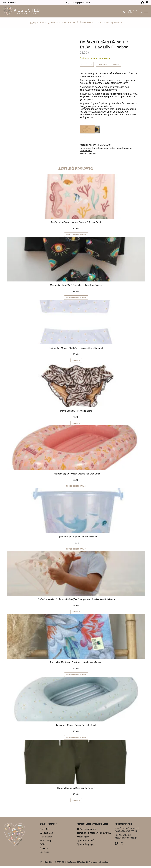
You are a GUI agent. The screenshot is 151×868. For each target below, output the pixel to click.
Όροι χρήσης (83, 839)
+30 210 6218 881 (10, 3)
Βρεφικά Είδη (46, 835)
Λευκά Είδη (45, 843)
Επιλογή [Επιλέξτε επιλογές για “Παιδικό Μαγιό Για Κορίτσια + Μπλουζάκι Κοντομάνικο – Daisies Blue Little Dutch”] (76, 613)
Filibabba (92, 154)
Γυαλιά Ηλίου (115, 148)
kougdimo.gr (105, 864)
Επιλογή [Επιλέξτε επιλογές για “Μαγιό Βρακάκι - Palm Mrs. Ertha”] (76, 424)
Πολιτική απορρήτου (87, 831)
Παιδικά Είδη (86, 151)
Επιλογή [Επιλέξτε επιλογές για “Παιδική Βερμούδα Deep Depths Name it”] (76, 802)
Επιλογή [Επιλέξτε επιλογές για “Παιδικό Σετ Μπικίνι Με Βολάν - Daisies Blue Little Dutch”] (76, 361)
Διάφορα (44, 850)
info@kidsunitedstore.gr (126, 840)
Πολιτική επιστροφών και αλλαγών (94, 835)
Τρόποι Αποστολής (86, 843)
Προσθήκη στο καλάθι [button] (76, 235)
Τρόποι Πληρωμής (86, 846)
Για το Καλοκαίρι (63, 22)
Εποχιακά (49, 22)
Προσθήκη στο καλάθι (109, 64)
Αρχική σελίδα (36, 22)
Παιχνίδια (45, 831)
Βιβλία (43, 846)
